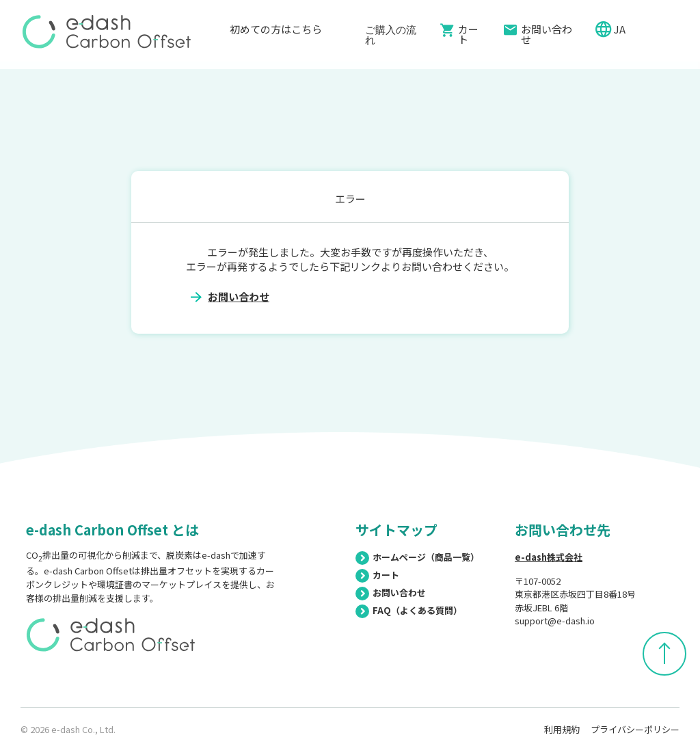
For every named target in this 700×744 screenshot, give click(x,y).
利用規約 (562, 729)
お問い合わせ (547, 34)
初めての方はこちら (276, 35)
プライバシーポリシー (635, 729)
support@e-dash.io (555, 621)
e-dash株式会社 (549, 557)
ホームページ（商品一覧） (417, 557)
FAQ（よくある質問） (409, 610)
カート (468, 34)
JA (621, 29)
